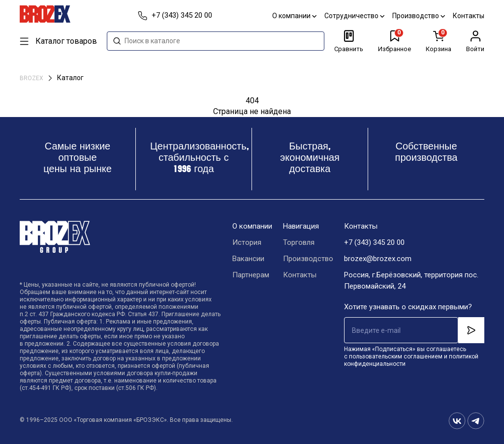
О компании (294, 16)
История (247, 242)
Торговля (299, 242)
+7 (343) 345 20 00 (374, 242)
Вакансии (248, 259)
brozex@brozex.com (378, 259)
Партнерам (251, 275)
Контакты (469, 16)
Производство (419, 16)
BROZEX (32, 78)
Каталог (70, 78)
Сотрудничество (354, 16)
